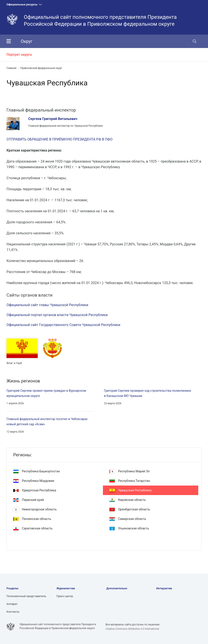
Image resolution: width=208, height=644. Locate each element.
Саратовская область (33, 528)
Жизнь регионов (23, 381)
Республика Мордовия (34, 481)
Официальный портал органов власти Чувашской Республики (57, 315)
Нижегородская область (35, 509)
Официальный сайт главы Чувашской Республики (47, 305)
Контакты (13, 612)
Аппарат (12, 604)
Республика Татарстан (130, 481)
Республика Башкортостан (37, 471)
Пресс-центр (65, 596)
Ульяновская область (129, 528)
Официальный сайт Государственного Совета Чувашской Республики (63, 325)
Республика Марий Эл (130, 471)
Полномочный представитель (26, 596)
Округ (27, 41)
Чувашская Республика (130, 490)
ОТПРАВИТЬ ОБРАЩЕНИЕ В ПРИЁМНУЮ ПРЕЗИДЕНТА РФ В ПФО (59, 139)
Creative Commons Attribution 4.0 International (132, 629)
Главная (11, 68)
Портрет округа (19, 55)
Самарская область (128, 519)
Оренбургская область (130, 509)
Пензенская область (32, 519)
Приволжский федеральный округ (41, 68)
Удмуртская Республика (35, 490)
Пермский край (28, 500)
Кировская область (128, 500)
